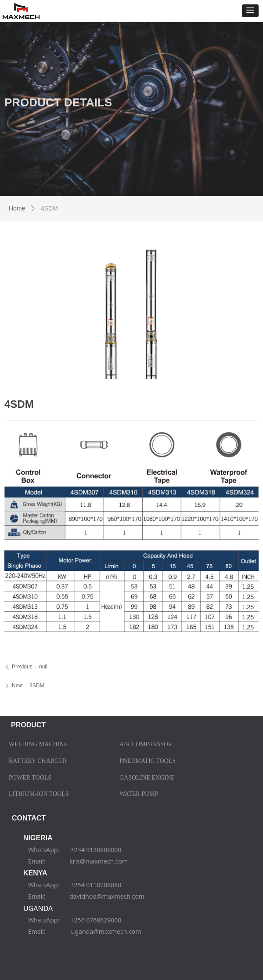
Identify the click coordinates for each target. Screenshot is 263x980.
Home (17, 208)
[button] (250, 11)
